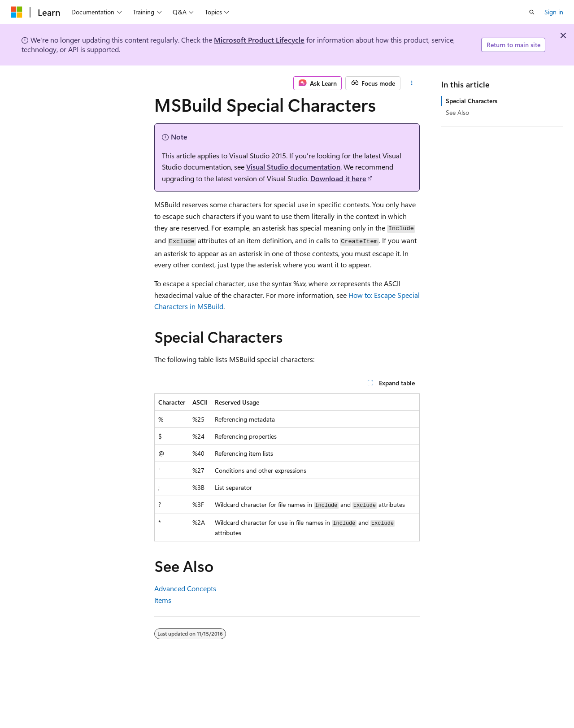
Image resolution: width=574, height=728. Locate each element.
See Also (457, 112)
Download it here (338, 178)
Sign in (554, 12)
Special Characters (472, 101)
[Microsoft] (17, 12)
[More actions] (412, 83)
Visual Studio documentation (293, 167)
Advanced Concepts (185, 588)
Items (163, 600)
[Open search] (532, 12)
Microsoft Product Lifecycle (259, 40)
